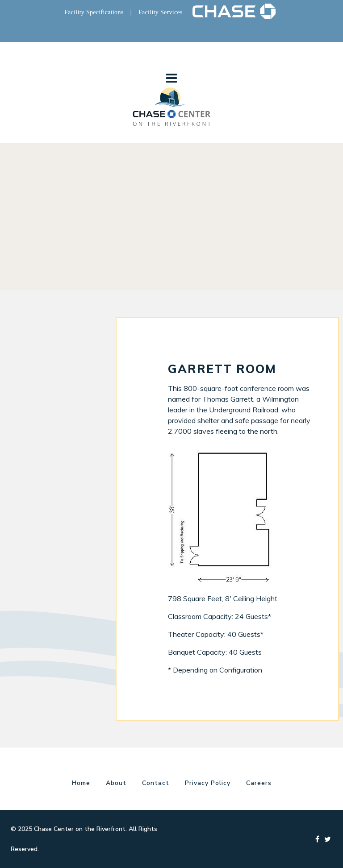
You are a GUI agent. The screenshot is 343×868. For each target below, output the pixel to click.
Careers (259, 783)
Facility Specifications (94, 12)
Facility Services (161, 12)
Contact (156, 783)
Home (81, 783)
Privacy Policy (208, 783)
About (116, 783)
